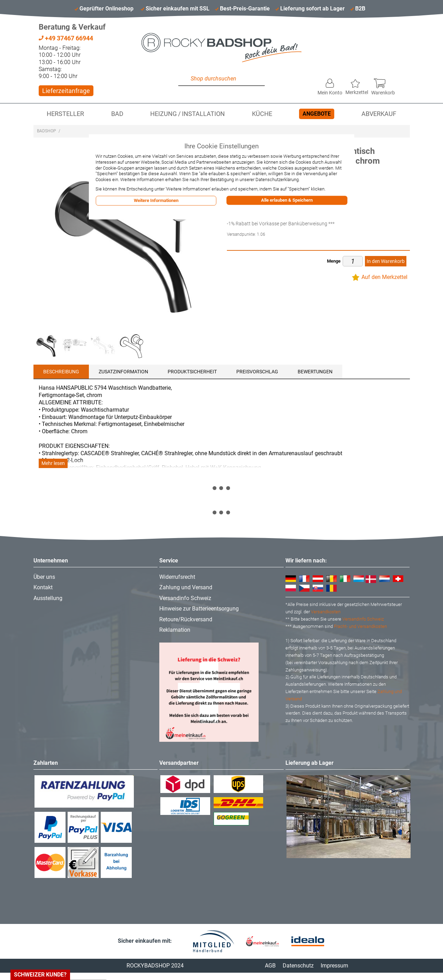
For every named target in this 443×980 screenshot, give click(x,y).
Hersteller (65, 114)
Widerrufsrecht (177, 577)
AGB (270, 966)
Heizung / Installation (188, 114)
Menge (334, 261)
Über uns (44, 577)
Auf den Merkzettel (384, 277)
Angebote (317, 114)
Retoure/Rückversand (186, 619)
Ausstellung (48, 598)
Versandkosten (326, 612)
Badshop (47, 131)
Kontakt (43, 587)
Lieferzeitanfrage (66, 91)
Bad (117, 114)
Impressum (334, 966)
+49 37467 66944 (66, 38)
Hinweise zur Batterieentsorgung (199, 609)
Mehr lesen (53, 463)
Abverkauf (379, 114)
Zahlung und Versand (186, 587)
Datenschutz (298, 966)
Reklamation (175, 630)
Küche (262, 114)
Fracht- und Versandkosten (360, 626)
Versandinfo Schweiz (185, 598)
